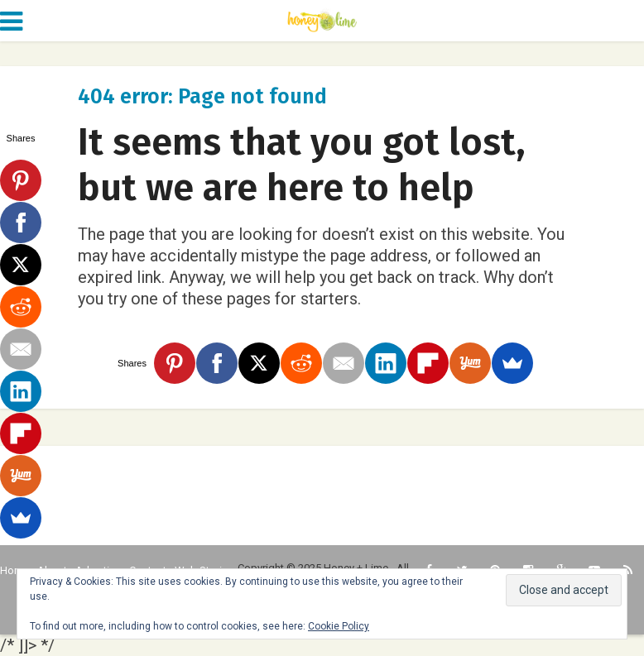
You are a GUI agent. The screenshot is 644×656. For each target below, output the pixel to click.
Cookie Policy (339, 626)
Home (14, 570)
